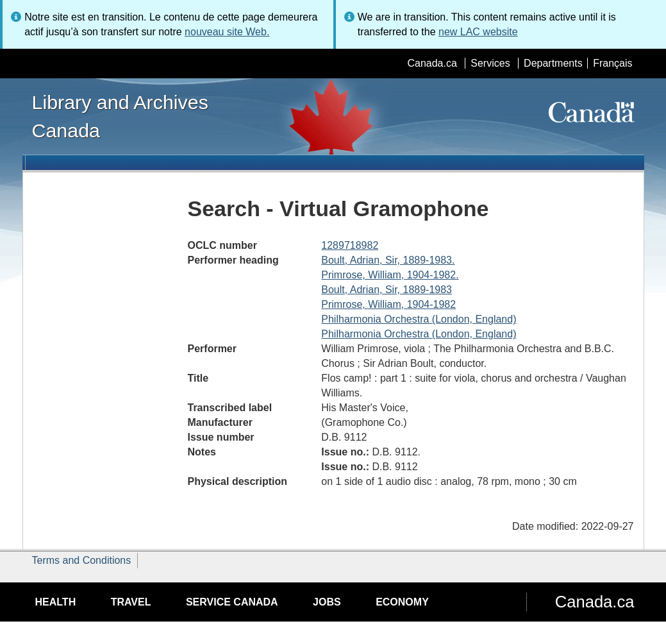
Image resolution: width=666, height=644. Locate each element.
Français (612, 63)
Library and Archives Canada (120, 116)
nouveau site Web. (227, 32)
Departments (553, 63)
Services (490, 63)
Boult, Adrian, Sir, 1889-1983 (387, 290)
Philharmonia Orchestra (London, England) (419, 319)
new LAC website (478, 32)
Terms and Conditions (82, 560)
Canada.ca (432, 63)
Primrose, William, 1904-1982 (388, 304)
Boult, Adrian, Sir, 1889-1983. (388, 260)
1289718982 (350, 245)
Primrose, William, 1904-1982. (390, 275)
